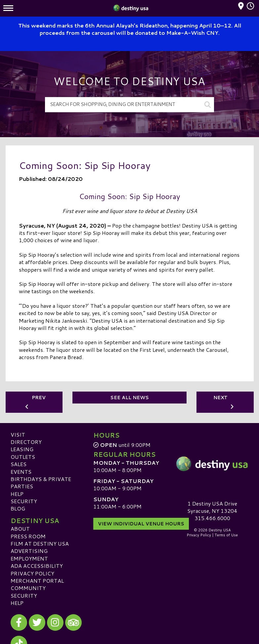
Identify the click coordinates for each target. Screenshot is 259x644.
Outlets (23, 457)
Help (17, 494)
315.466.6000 (212, 518)
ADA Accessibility (37, 566)
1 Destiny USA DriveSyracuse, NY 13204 (212, 507)
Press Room (28, 536)
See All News (129, 398)
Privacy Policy (32, 573)
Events (21, 472)
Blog (18, 508)
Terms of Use (226, 535)
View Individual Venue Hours (141, 524)
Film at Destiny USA (40, 543)
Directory (26, 442)
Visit (18, 434)
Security (24, 501)
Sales (19, 464)
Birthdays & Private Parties (41, 483)
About (20, 529)
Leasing (22, 449)
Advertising (29, 551)
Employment (29, 558)
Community (28, 588)
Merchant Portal (37, 581)
